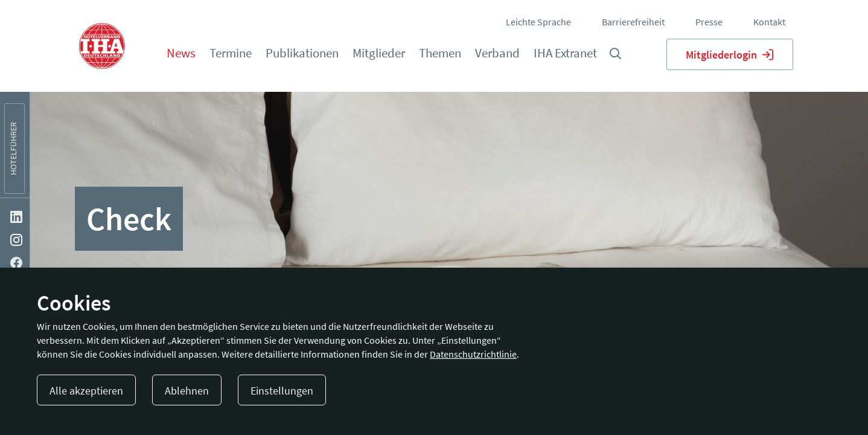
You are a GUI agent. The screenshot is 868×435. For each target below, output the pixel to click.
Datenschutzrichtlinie (473, 354)
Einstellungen (282, 391)
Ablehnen (187, 391)
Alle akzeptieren (86, 391)
